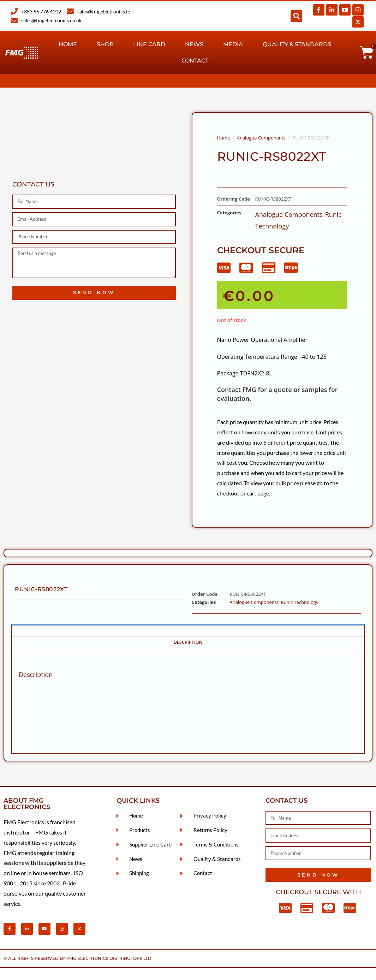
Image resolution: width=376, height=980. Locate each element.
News (194, 44)
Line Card (149, 44)
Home (68, 44)
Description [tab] (188, 642)
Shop (105, 44)
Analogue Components (261, 138)
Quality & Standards (297, 44)
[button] (296, 16)
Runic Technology (300, 602)
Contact (195, 61)
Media (233, 44)
